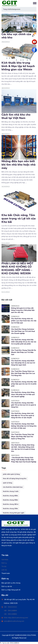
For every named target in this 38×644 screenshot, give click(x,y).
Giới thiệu (5, 560)
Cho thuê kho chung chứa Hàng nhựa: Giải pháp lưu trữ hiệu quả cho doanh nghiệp (23, 394)
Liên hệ (4, 570)
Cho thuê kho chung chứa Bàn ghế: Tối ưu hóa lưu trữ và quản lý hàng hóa (24, 405)
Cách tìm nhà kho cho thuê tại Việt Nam (16, 116)
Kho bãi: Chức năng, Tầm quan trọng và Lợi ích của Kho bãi (19, 218)
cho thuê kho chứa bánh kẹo (13, 487)
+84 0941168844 (10, 611)
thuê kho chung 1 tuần (11, 491)
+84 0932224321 (10, 607)
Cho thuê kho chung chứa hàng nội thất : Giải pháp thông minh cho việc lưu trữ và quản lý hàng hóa (23, 448)
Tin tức (4, 566)
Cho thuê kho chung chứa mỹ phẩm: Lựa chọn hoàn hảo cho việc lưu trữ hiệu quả (24, 321)
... (11, 84)
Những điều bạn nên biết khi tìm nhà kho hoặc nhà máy (18, 165)
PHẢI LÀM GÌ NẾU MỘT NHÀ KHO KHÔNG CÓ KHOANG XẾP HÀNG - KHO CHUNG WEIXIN (17, 268)
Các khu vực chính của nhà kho (16, 36)
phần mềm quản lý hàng (11, 474)
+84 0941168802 (10, 614)
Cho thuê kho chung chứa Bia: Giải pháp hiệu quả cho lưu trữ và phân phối (24, 384)
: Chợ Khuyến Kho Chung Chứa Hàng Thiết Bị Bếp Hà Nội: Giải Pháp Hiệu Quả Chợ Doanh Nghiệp (24, 460)
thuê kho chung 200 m (11, 504)
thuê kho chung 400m (10, 496)
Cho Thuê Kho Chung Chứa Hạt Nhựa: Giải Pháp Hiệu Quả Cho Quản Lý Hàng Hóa (23, 437)
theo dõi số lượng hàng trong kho (15, 479)
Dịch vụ (4, 563)
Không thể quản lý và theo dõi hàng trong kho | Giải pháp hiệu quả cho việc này (23, 310)
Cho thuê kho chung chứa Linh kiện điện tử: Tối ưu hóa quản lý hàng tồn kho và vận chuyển (23, 415)
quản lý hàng (8, 483)
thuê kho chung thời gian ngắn (14, 513)
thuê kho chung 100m (10, 509)
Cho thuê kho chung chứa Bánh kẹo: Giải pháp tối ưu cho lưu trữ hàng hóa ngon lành (23, 363)
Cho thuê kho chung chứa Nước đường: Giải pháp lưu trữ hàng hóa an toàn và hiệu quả (24, 426)
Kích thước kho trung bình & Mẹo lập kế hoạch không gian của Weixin (18, 66)
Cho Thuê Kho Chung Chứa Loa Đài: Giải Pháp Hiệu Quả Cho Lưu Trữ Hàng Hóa (23, 373)
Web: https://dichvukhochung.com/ (16, 618)
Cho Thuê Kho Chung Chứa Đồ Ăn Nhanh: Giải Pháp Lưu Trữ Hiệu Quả (24, 352)
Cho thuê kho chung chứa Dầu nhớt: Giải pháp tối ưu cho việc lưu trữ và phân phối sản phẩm (24, 342)
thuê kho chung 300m (10, 500)
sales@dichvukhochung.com (14, 621)
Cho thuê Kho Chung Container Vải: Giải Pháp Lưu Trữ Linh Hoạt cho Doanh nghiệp (23, 331)
